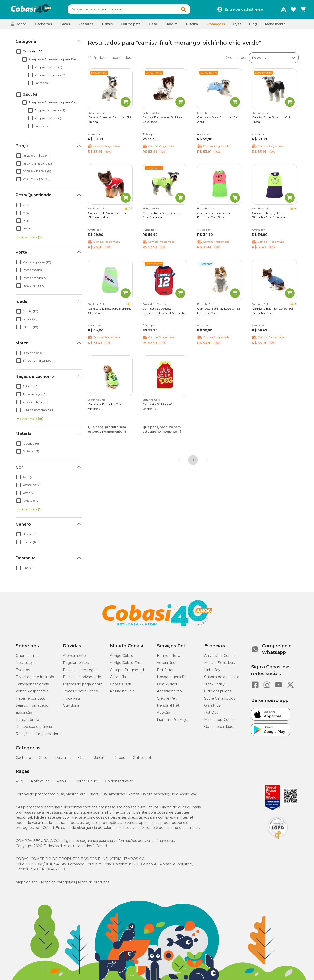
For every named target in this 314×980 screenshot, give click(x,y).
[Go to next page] (207, 460)
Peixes (119, 758)
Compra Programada (128, 670)
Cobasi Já (118, 677)
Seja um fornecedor (33, 705)
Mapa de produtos (94, 882)
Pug (19, 781)
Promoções (216, 24)
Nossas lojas (26, 663)
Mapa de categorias (58, 882)
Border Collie (86, 781)
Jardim (100, 758)
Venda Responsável (33, 691)
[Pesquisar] (117, 9)
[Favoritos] (293, 9)
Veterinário (166, 663)
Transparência (27, 720)
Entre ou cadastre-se (244, 9)
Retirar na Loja (122, 691)
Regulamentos (76, 663)
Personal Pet (168, 705)
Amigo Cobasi (122, 656)
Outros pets (143, 758)
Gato (43, 758)
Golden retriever (119, 781)
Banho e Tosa (169, 656)
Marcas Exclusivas (219, 663)
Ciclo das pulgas (218, 691)
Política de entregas (80, 670)
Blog (253, 24)
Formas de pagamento (83, 684)
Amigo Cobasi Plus (126, 663)
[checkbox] (19, 51)
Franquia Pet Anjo (172, 720)
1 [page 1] (193, 460)
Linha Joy (212, 670)
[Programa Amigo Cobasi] (284, 9)
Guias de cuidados (220, 727)
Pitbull (62, 781)
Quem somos (27, 656)
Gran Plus (212, 705)
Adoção (164, 713)
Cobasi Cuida (121, 684)
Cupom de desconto (222, 677)
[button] (19, 24)
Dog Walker (167, 684)
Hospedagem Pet (173, 677)
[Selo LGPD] (278, 839)
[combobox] (129, 9)
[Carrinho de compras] (303, 9)
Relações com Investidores (39, 734)
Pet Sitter (165, 670)
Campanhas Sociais (32, 684)
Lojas (237, 24)
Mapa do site (27, 882)
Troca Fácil (72, 698)
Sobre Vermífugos (220, 698)
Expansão (24, 713)
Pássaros (63, 758)
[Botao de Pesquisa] (183, 9)
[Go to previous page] (179, 460)
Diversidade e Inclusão (35, 677)
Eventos (23, 670)
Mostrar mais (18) (30, 419)
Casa (82, 758)
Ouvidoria (71, 705)
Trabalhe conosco (31, 698)
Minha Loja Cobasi (220, 720)
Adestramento (169, 691)
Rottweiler (40, 781)
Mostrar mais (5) (29, 509)
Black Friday (214, 684)
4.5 (130, 209)
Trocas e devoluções (80, 691)
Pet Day (211, 713)
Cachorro (23, 758)
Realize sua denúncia (34, 727)
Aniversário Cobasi (220, 656)
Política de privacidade (82, 677)
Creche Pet (167, 698)
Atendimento (275, 24)
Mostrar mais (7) (29, 237)
